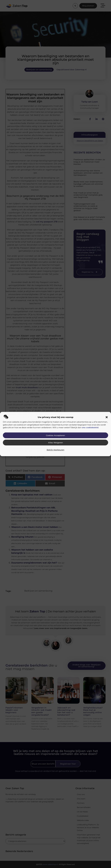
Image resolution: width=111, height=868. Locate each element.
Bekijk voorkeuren (55, 450)
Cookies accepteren (55, 435)
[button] (107, 417)
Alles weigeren (55, 443)
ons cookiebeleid (90, 427)
